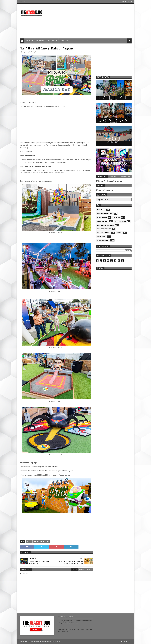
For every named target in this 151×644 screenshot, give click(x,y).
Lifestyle (117, 218)
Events (29, 541)
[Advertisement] (92, 21)
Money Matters (102, 221)
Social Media (51, 41)
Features (29, 41)
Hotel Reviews (102, 218)
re (114, 284)
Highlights (40, 41)
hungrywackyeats (103, 240)
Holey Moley (79, 143)
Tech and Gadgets (103, 233)
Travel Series (102, 237)
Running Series (120, 221)
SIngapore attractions (41, 541)
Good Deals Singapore (105, 214)
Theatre (120, 233)
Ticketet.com (52, 467)
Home (21, 2)
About (25, 2)
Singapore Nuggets (104, 229)
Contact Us (64, 41)
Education (101, 210)
